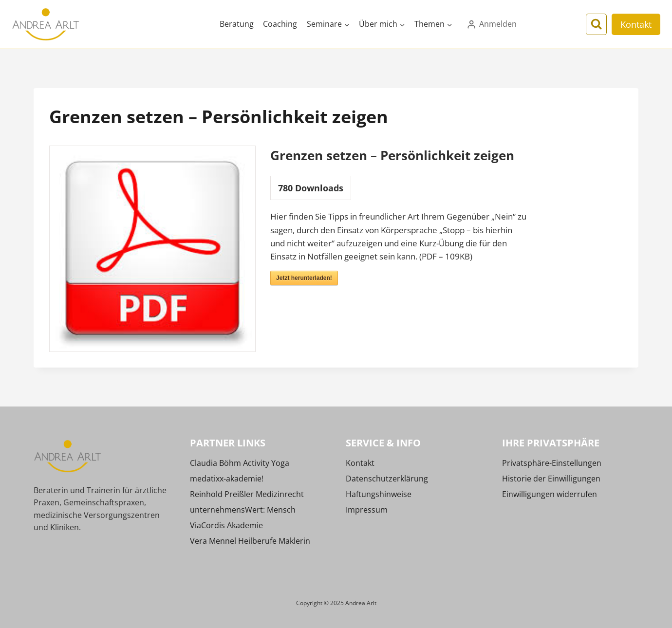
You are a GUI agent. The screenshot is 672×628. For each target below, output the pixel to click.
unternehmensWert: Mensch (243, 510)
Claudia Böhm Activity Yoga (240, 463)
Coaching (280, 24)
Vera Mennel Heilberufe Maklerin (250, 541)
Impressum (367, 510)
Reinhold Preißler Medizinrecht (247, 494)
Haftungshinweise (379, 494)
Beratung (237, 24)
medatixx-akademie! (227, 479)
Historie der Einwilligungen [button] (551, 479)
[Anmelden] (491, 24)
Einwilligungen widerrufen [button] (550, 494)
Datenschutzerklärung (387, 479)
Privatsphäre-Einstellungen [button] (552, 463)
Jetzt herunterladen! (304, 278)
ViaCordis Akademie (226, 525)
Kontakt (636, 24)
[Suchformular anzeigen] (596, 24)
